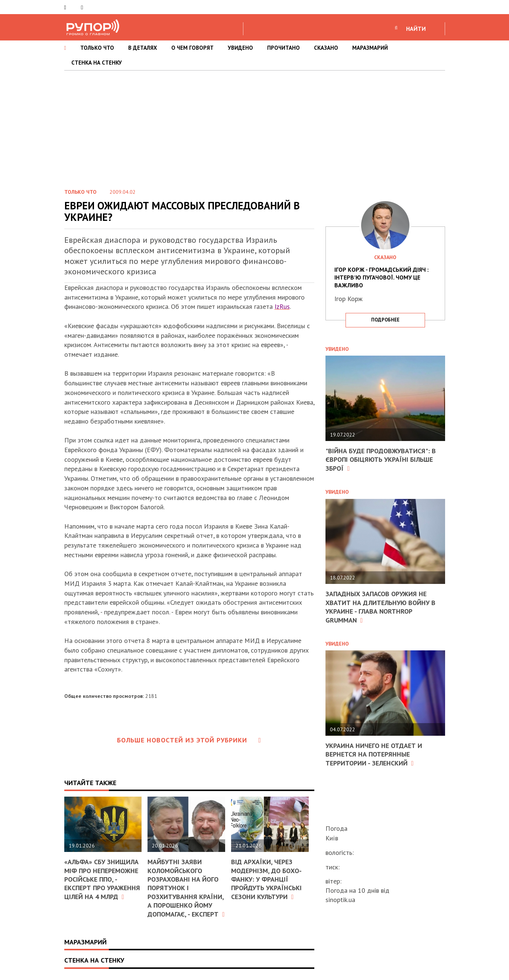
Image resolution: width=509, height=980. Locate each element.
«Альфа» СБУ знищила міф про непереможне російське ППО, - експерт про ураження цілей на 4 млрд (102, 879)
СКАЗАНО (326, 48)
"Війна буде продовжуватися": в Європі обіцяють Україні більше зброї (381, 460)
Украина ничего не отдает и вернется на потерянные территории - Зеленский (374, 754)
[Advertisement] (255, 126)
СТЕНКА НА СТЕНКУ (97, 63)
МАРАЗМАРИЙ (370, 48)
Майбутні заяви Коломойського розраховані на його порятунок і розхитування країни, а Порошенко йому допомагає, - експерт (186, 888)
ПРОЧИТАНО (283, 48)
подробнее (385, 320)
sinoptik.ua (340, 900)
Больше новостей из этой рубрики (189, 740)
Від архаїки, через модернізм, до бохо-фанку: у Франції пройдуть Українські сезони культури (266, 879)
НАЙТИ (416, 29)
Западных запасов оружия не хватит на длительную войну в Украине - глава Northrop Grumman (380, 607)
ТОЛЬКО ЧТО (97, 48)
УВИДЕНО (240, 48)
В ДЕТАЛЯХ (143, 48)
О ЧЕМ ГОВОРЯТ (192, 48)
